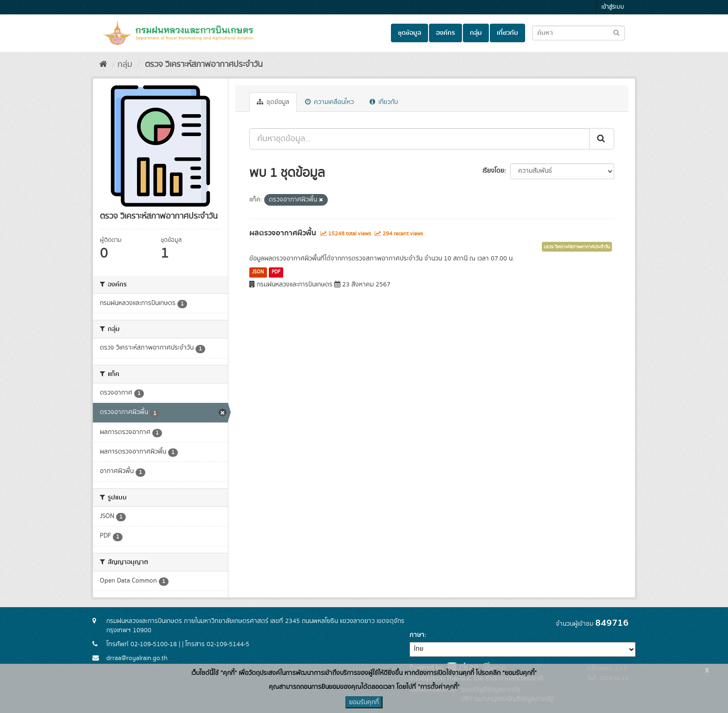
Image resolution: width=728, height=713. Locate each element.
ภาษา (417, 635)
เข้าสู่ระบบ (613, 7)
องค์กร (445, 33)
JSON (258, 272)
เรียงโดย (493, 171)
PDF (276, 272)
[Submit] (602, 139)
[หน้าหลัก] (103, 65)
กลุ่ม (476, 33)
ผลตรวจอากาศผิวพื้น (283, 233)
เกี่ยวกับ (507, 33)
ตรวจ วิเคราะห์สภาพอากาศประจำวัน (203, 65)
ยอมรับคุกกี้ (364, 702)
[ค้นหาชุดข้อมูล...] (419, 139)
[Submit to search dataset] (616, 32)
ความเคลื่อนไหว (329, 102)
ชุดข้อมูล (409, 33)
